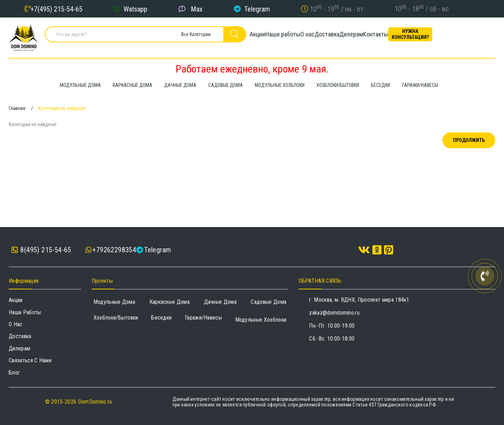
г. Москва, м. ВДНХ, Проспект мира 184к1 (359, 300)
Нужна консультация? (464, 37)
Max (197, 9)
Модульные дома (114, 302)
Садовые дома (268, 302)
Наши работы (277, 37)
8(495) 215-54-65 (41, 250)
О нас (313, 37)
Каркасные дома (170, 302)
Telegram (257, 9)
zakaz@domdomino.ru (334, 313)
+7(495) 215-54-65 (57, 9)
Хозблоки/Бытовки (116, 318)
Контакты (417, 37)
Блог (14, 373)
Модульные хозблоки (261, 320)
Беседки (161, 318)
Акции (240, 37)
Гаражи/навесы (203, 318)
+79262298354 (114, 250)
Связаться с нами (30, 360)
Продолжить (469, 140)
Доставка (345, 37)
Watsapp (135, 9)
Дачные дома (220, 302)
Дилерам (381, 37)
